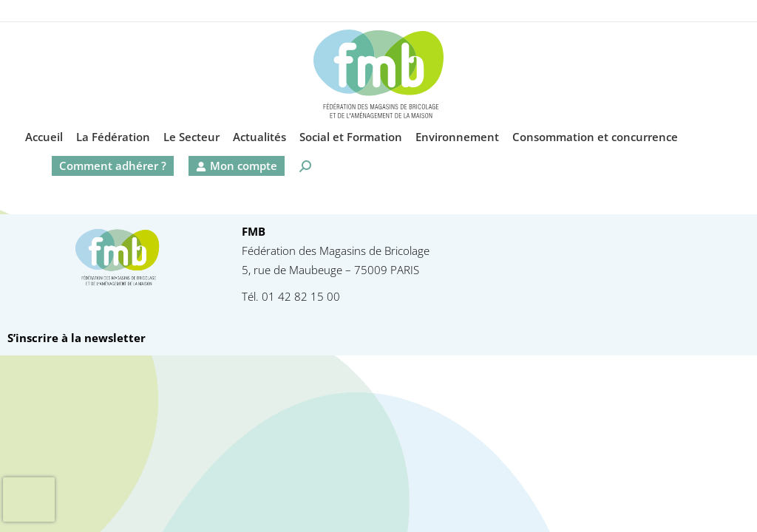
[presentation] (29, 499)
